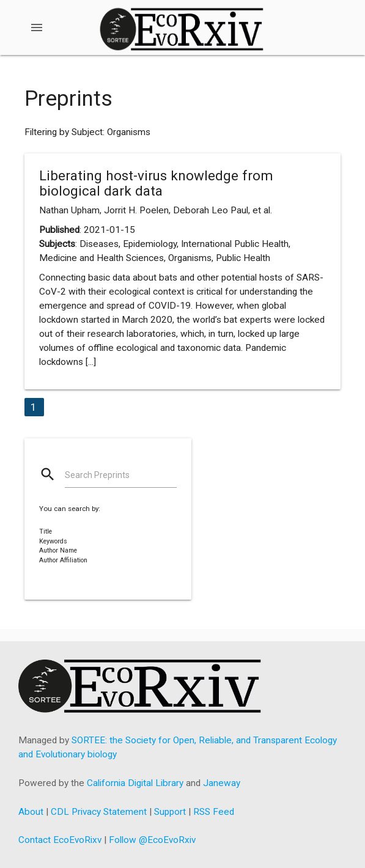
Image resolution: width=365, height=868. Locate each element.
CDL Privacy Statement (99, 812)
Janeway (222, 783)
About (31, 812)
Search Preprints (97, 475)
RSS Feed (214, 812)
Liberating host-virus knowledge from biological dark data (156, 183)
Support (170, 812)
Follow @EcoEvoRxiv (152, 840)
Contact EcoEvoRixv (60, 840)
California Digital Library (135, 783)
